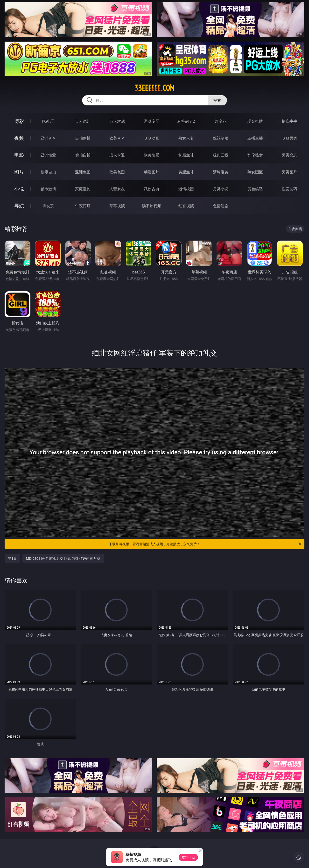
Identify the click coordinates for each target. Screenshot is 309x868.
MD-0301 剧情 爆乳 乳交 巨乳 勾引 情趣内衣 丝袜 (63, 558)
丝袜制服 (221, 138)
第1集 (12, 558)
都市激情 (48, 189)
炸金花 (221, 121)
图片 (19, 172)
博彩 (19, 121)
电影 (19, 155)
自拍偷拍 (83, 138)
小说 (19, 189)
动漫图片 (152, 172)
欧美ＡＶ (117, 138)
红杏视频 (186, 206)
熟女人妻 (186, 138)
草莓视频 (117, 206)
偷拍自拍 (83, 155)
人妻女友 (117, 189)
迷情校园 (186, 189)
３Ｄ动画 (152, 138)
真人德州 (83, 121)
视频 (19, 138)
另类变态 (289, 155)
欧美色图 (117, 172)
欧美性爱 (152, 155)
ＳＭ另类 (289, 138)
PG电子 (48, 121)
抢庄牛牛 (289, 121)
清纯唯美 (221, 172)
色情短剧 (221, 206)
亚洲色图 (83, 172)
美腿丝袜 (186, 172)
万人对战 (117, 121)
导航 (19, 206)
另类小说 (221, 189)
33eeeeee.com (154, 88)
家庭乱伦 (83, 189)
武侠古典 (152, 189)
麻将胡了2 (186, 121)
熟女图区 (255, 172)
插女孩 (48, 206)
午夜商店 (83, 206)
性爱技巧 (289, 189)
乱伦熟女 (255, 155)
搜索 (217, 100)
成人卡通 (117, 155)
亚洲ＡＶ (48, 138)
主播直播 (255, 138)
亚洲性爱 (48, 155)
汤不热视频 (152, 206)
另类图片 (289, 172)
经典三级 (221, 155)
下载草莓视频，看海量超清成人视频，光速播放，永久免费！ (205, 544)
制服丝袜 (186, 155)
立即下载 (188, 857)
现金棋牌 (255, 121)
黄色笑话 (255, 189)
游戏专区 (152, 121)
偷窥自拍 (48, 172)
